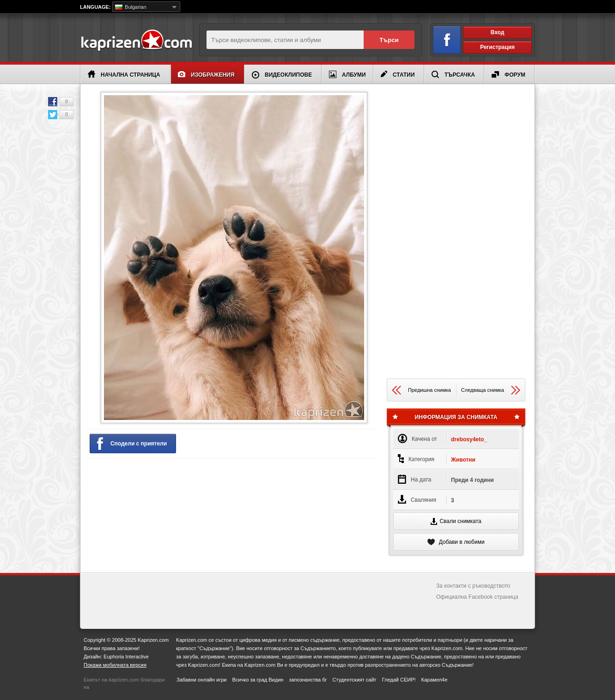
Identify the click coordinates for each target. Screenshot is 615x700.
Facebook (53, 102)
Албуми (347, 74)
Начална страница (124, 74)
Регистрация (497, 47)
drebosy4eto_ (469, 439)
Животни (463, 460)
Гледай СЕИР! (399, 680)
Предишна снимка (421, 390)
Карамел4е (435, 680)
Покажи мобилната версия (115, 665)
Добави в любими (456, 542)
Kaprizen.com (136, 41)
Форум (508, 75)
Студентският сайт (355, 680)
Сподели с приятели (132, 444)
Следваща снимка (491, 390)
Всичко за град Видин (258, 680)
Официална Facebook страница (477, 597)
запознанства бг (308, 680)
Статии (398, 74)
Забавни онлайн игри (201, 680)
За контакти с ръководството (473, 586)
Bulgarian (131, 7)
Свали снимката (456, 521)
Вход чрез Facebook (441, 38)
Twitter (53, 115)
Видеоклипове (282, 75)
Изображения (206, 75)
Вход (498, 32)
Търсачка (453, 74)
